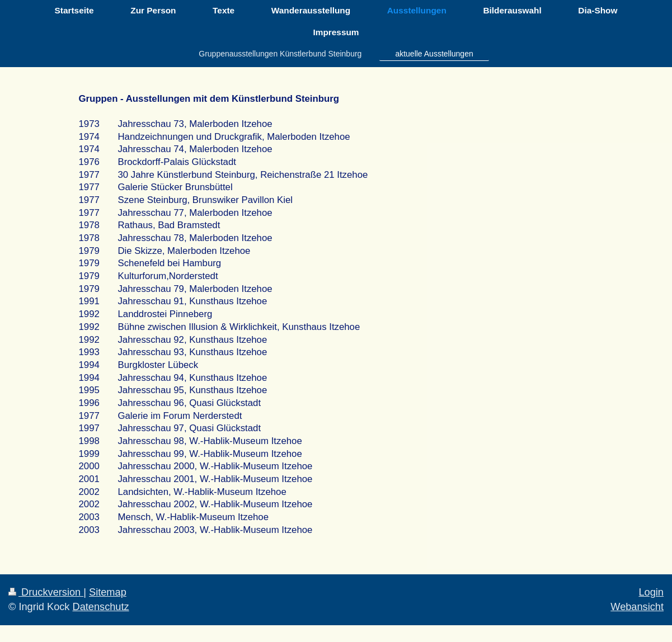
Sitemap (108, 592)
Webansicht (637, 607)
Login (651, 592)
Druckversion (46, 592)
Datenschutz (101, 607)
